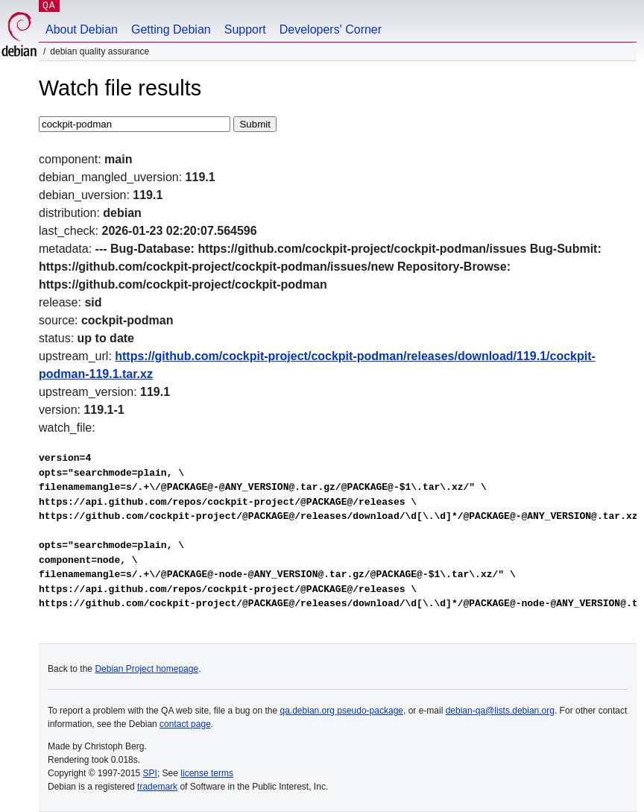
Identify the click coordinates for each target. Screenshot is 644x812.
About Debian (82, 29)
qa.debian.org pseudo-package (342, 711)
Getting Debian (171, 29)
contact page (185, 724)
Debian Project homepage (146, 669)
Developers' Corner (331, 29)
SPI (150, 773)
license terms (207, 773)
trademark (157, 787)
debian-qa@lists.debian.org (500, 711)
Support (245, 29)
